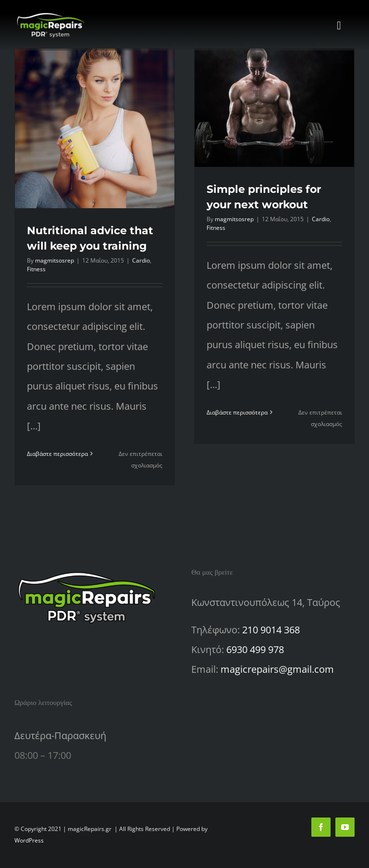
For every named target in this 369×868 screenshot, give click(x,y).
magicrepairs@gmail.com (277, 669)
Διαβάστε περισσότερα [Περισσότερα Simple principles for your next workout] (237, 412)
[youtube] (345, 827)
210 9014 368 (271, 630)
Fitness (36, 269)
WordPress (29, 840)
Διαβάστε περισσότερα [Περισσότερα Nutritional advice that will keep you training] (57, 454)
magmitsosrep (55, 260)
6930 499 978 (255, 649)
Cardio (141, 260)
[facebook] (321, 827)
